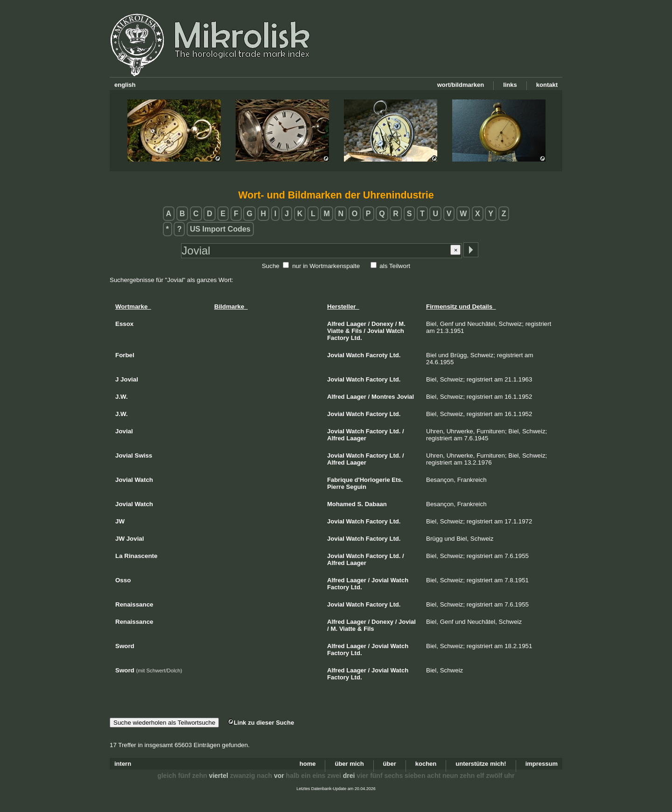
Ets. (397, 480)
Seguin (356, 487)
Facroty (377, 355)
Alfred (336, 324)
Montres (383, 397)
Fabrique (340, 480)
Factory (338, 338)
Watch (395, 331)
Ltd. (357, 338)
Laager (356, 324)
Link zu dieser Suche (261, 723)
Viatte (335, 331)
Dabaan (376, 504)
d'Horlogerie (372, 480)
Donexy (382, 324)
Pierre (336, 487)
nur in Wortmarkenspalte (326, 266)
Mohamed (341, 504)
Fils (357, 331)
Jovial (376, 331)
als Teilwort (395, 266)
